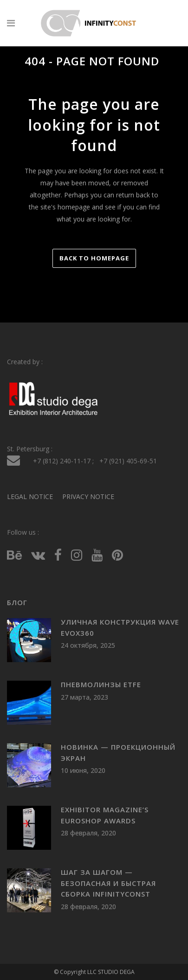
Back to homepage (94, 258)
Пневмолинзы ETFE (101, 684)
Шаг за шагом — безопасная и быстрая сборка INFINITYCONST (108, 883)
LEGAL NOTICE (30, 496)
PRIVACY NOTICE (88, 496)
